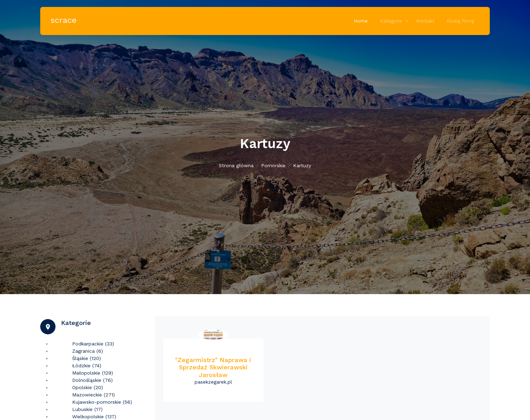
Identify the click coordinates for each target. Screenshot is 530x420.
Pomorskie (273, 165)
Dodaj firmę (460, 21)
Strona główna (236, 165)
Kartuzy (302, 165)
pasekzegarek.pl (213, 382)
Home (361, 21)
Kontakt (425, 21)
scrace (64, 20)
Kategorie (391, 21)
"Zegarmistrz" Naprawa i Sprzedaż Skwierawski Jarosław (213, 367)
